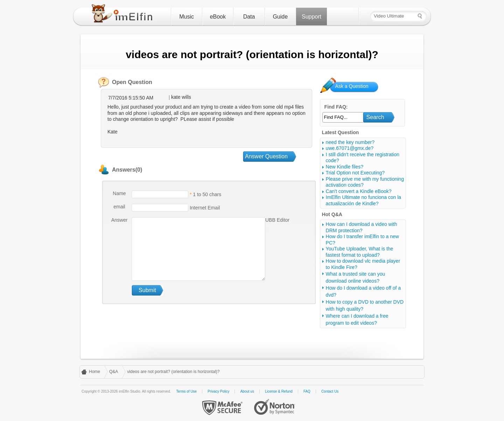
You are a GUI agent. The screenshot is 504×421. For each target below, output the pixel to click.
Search (375, 117)
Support (311, 17)
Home (94, 372)
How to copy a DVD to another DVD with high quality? (365, 305)
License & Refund (279, 391)
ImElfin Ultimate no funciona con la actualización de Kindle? (364, 200)
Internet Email (204, 208)
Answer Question (266, 156)
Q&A (114, 372)
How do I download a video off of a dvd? (363, 291)
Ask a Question (352, 86)
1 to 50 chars (207, 194)
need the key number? (350, 142)
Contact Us (330, 391)
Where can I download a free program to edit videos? (357, 319)
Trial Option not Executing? (355, 173)
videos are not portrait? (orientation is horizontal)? (173, 372)
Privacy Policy (218, 391)
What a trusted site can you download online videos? (356, 277)
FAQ (307, 391)
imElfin (124, 15)
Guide (280, 17)
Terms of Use (186, 391)
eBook (218, 17)
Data (249, 17)
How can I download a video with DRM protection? (362, 227)
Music (187, 17)
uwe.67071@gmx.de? (350, 148)
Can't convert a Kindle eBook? (359, 191)
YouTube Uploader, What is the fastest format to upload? (360, 252)
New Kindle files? (345, 167)
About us (247, 391)
